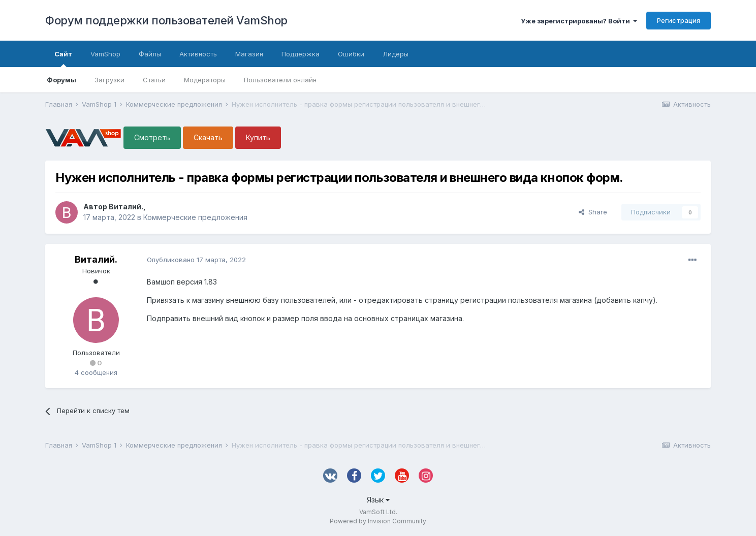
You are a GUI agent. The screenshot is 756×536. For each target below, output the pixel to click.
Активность (198, 54)
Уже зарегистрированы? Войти (579, 21)
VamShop (105, 54)
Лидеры (396, 54)
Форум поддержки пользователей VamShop (166, 20)
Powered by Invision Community (378, 521)
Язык (378, 500)
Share (593, 212)
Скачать (208, 137)
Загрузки (109, 80)
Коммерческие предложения (195, 217)
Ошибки (351, 54)
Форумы (61, 80)
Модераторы (205, 80)
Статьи (154, 80)
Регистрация (679, 20)
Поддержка (301, 54)
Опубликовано (196, 260)
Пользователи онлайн (280, 80)
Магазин (249, 54)
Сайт (63, 58)
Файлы (150, 54)
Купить (258, 137)
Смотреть (152, 137)
